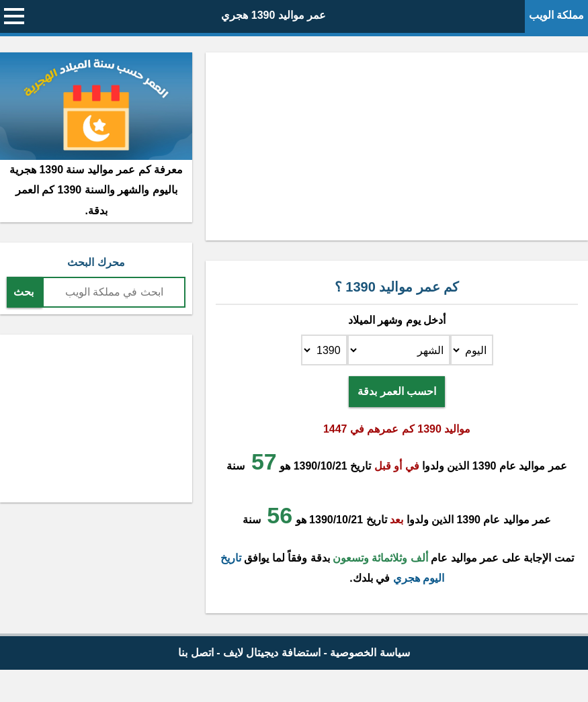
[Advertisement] (397, 146)
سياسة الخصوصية (370, 653)
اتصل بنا (196, 653)
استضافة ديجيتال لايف (272, 653)
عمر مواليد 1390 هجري (274, 15)
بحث (24, 292)
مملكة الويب (556, 15)
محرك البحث (96, 262)
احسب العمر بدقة (397, 391)
